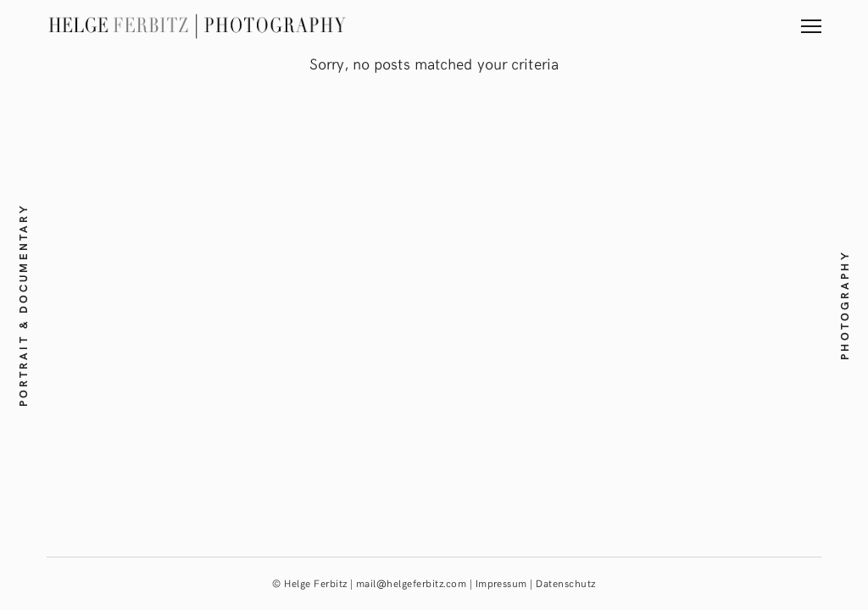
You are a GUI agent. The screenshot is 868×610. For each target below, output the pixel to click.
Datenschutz (565, 583)
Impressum (501, 583)
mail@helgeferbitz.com (411, 583)
